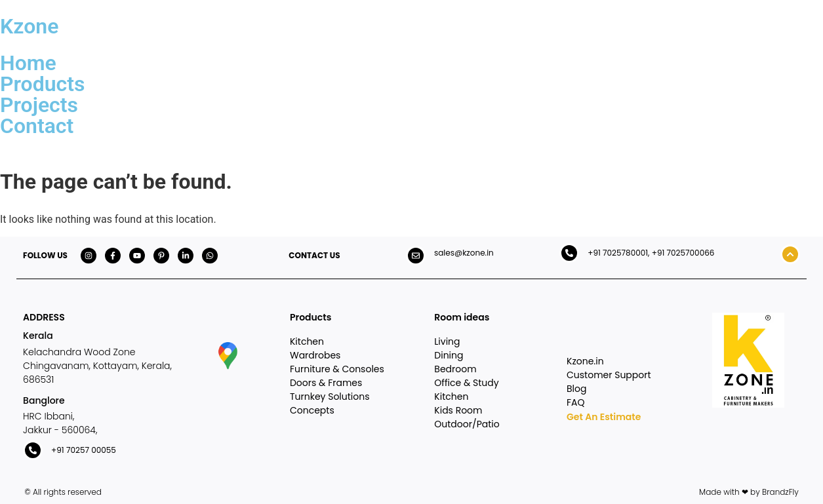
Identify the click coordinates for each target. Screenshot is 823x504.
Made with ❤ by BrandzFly (749, 492)
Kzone (29, 26)
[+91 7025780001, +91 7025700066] (569, 253)
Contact (37, 126)
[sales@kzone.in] (416, 256)
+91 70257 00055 (84, 450)
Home (28, 63)
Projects (39, 105)
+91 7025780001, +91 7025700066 (651, 253)
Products (42, 84)
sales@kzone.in (464, 253)
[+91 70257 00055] (33, 450)
